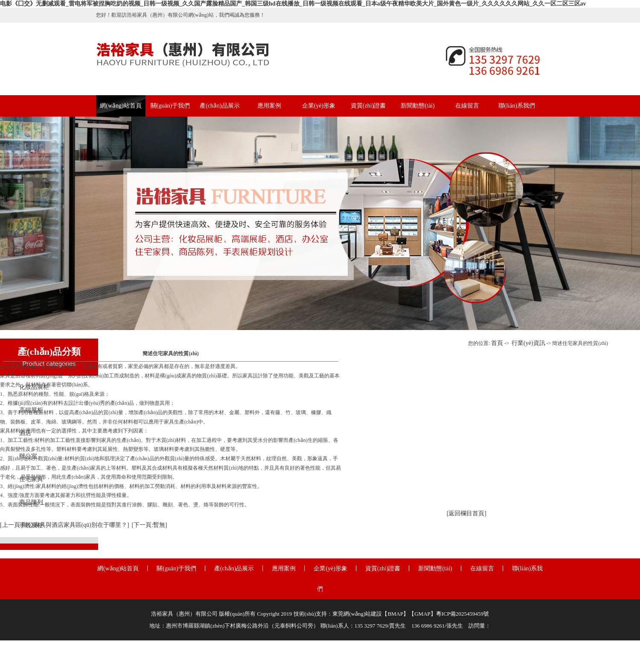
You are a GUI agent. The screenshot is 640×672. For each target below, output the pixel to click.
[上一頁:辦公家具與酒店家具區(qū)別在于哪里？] (65, 525)
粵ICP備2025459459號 (463, 614)
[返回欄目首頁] (467, 513)
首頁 (497, 343)
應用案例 (269, 106)
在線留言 (467, 106)
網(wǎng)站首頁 (121, 106)
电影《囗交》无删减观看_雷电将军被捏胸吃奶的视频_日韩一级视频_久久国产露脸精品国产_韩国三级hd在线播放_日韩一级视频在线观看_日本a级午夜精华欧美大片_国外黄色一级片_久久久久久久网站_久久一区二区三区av (293, 4)
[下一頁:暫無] (150, 525)
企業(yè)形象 (319, 106)
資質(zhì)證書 (368, 106)
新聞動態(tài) (417, 106)
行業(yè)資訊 (528, 343)
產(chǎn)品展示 (220, 106)
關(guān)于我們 (170, 106)
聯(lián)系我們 (517, 106)
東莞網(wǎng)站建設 (357, 614)
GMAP (422, 614)
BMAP (395, 614)
